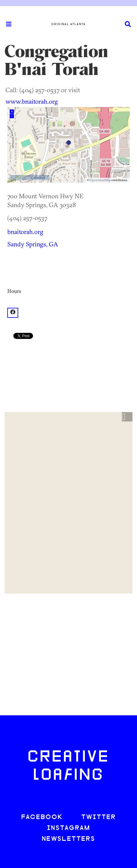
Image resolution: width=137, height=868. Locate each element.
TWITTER (99, 817)
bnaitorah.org (25, 232)
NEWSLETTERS (68, 839)
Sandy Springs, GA (33, 244)
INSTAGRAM (68, 828)
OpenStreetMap (100, 180)
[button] (127, 417)
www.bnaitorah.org (32, 101)
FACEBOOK (42, 817)
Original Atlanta (68, 24)
